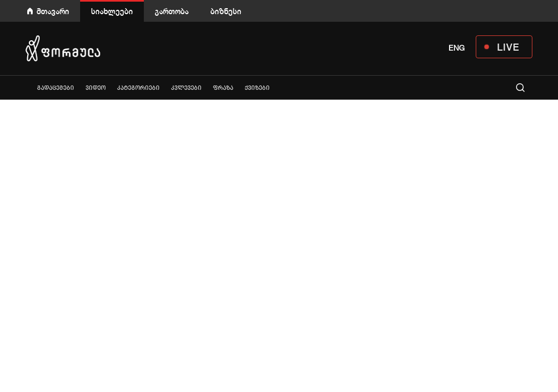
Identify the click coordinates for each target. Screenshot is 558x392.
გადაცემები (56, 88)
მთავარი (53, 11)
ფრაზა (223, 88)
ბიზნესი (226, 11)
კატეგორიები (138, 88)
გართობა (172, 11)
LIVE (508, 47)
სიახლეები (112, 11)
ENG (457, 48)
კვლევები (186, 88)
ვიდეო (96, 88)
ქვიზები (257, 88)
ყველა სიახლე (26, 87)
